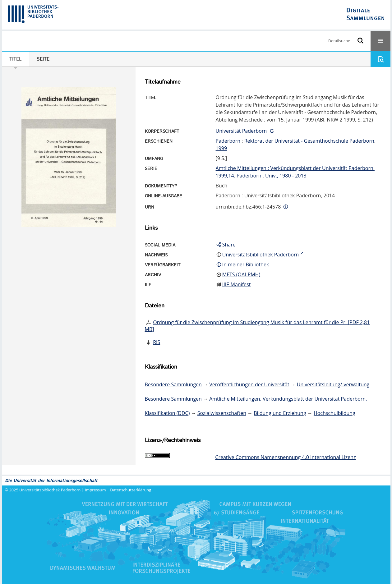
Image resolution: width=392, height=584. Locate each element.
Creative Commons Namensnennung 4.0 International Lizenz (285, 457)
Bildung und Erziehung (280, 413)
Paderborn (228, 141)
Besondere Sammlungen (173, 384)
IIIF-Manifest (237, 284)
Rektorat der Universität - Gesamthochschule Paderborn (309, 141)
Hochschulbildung (334, 413)
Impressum (95, 490)
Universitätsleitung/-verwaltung (333, 384)
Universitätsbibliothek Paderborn (50, 490)
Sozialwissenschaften (222, 413)
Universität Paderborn (241, 131)
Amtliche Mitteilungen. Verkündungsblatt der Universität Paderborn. (288, 399)
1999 (221, 148)
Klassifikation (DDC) (167, 413)
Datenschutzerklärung (131, 490)
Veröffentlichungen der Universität (249, 384)
